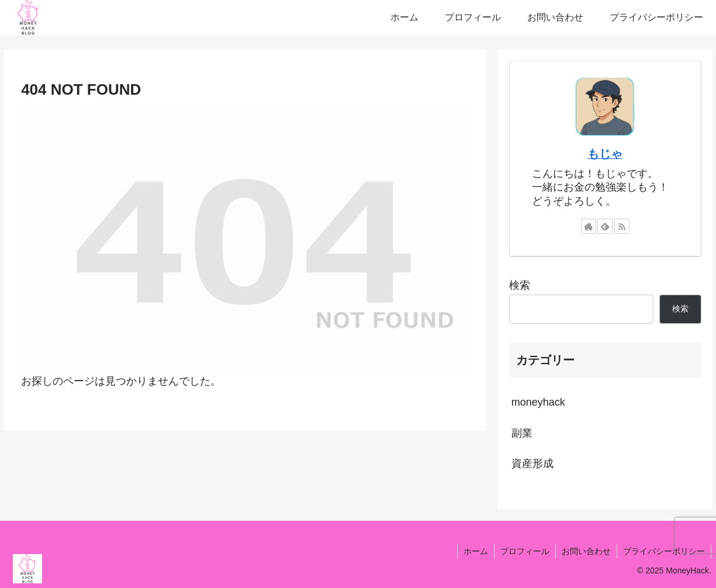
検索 (520, 285)
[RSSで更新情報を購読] (622, 226)
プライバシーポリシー (664, 551)
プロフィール (525, 551)
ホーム (476, 551)
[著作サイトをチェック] (589, 226)
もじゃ (605, 154)
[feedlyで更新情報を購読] (605, 226)
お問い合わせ (586, 551)
